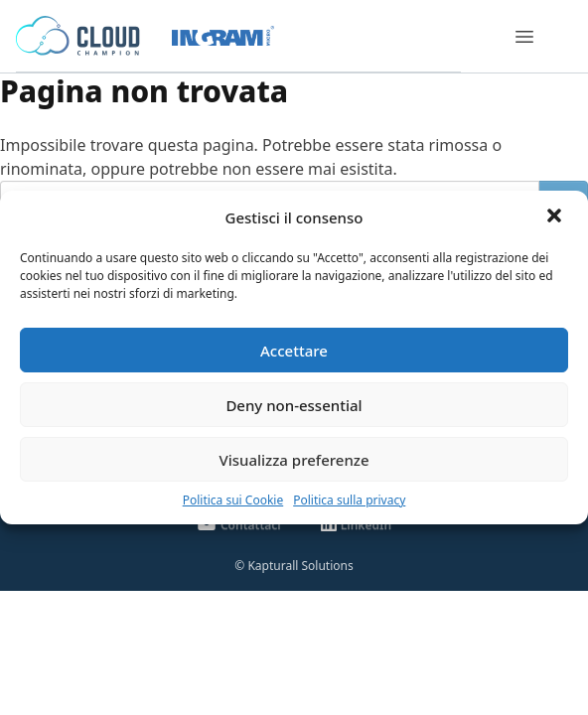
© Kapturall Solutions (294, 566)
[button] (556, 217)
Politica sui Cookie (233, 500)
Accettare (294, 351)
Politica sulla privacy (349, 500)
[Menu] (524, 37)
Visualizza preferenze (294, 460)
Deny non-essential (294, 405)
